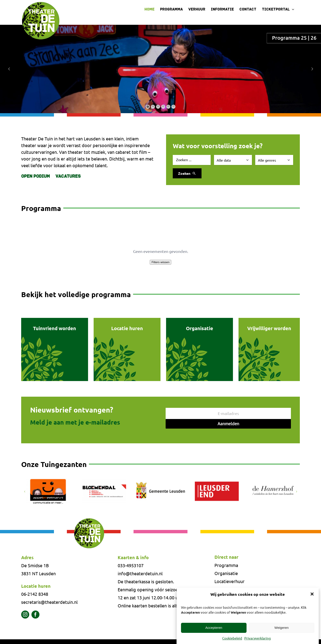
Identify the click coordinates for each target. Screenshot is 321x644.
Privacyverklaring (258, 638)
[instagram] (25, 615)
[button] (312, 594)
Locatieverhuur (229, 581)
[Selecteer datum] (233, 160)
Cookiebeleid (232, 638)
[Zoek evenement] (192, 160)
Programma (226, 565)
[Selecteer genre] (274, 160)
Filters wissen (161, 262)
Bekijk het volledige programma (76, 294)
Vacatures (68, 177)
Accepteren (214, 628)
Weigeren (282, 628)
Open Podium (36, 177)
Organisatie (226, 573)
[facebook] (35, 615)
